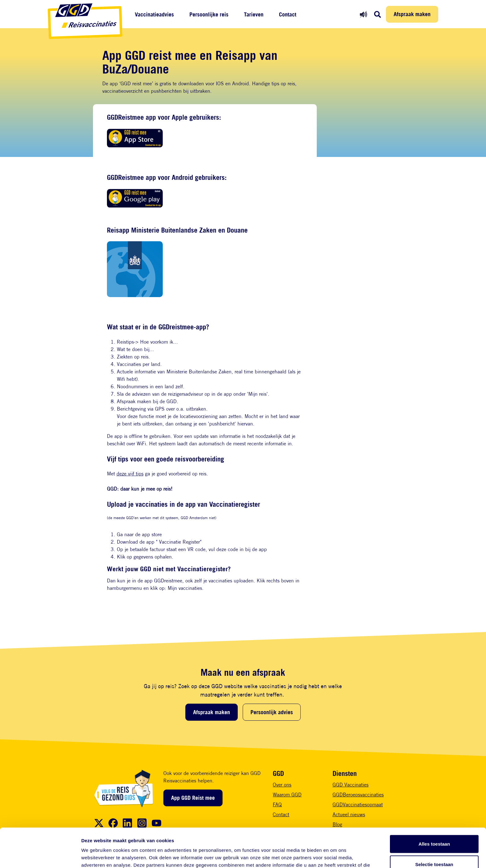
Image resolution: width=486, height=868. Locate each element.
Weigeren (434, 848)
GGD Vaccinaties (351, 785)
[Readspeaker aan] (363, 14)
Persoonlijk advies (272, 712)
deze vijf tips (130, 474)
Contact (288, 14)
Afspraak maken (412, 14)
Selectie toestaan (434, 828)
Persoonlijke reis (209, 14)
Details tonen (335, 856)
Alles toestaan (434, 807)
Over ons (282, 785)
